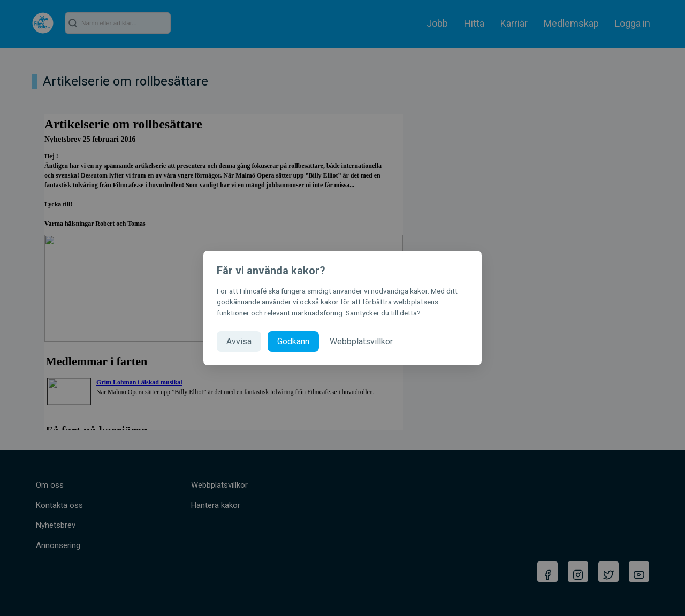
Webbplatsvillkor (361, 341)
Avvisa (239, 341)
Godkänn (293, 341)
